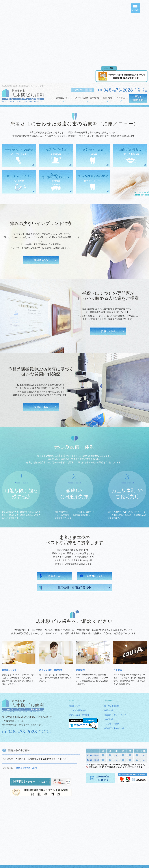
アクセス (118, 670)
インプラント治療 (112, 724)
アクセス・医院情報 (77, 710)
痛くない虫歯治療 (112, 706)
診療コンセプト (9, 670)
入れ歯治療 (109, 719)
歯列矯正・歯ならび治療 (114, 728)
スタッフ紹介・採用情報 (51, 670)
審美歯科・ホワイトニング (115, 715)
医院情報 (80, 670)
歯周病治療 (109, 710)
